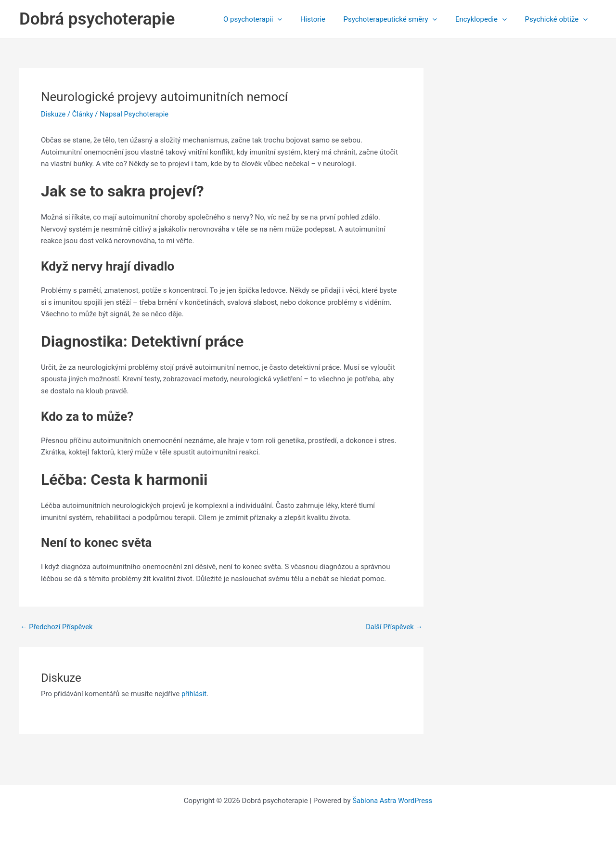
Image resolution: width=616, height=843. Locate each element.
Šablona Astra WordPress (392, 801)
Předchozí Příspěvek (57, 627)
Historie (325, 19)
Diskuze (53, 114)
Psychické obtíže (558, 19)
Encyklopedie (486, 19)
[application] (294, 19)
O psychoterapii (269, 19)
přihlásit (194, 694)
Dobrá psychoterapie (97, 19)
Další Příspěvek (393, 627)
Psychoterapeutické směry (399, 19)
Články (83, 114)
